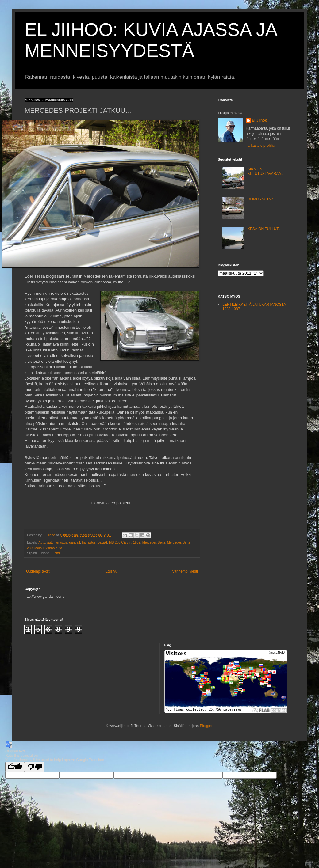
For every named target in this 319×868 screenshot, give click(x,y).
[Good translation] (15, 767)
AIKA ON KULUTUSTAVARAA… (266, 171)
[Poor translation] (35, 767)
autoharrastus (57, 542)
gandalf (74, 542)
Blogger (206, 726)
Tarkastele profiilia (260, 146)
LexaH (102, 542)
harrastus (89, 542)
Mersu (39, 548)
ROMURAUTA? (260, 199)
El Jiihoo (259, 120)
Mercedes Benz (154, 542)
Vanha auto (54, 548)
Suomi (55, 553)
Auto (42, 542)
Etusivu (111, 571)
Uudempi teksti (38, 571)
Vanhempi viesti (185, 571)
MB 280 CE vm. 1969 (125, 542)
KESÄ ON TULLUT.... (265, 229)
